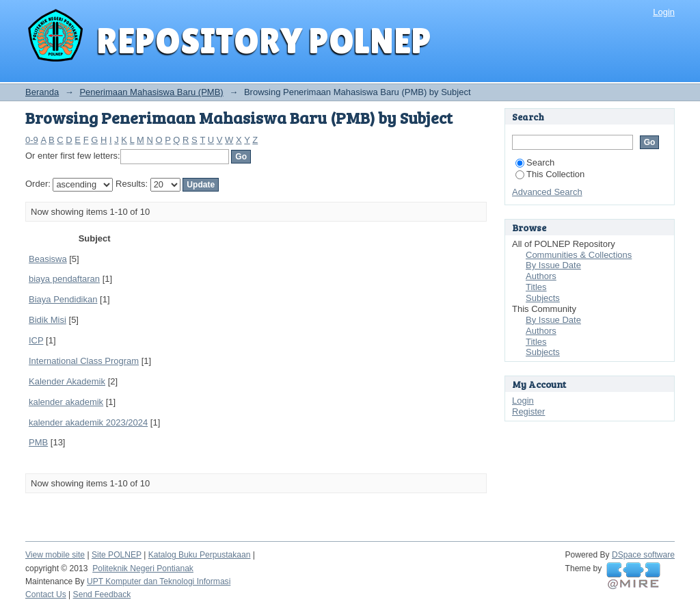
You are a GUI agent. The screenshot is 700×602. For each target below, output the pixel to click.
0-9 (32, 140)
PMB (38, 442)
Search (535, 162)
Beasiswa (48, 259)
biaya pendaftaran (64, 279)
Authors (541, 276)
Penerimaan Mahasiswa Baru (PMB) (151, 92)
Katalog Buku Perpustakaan (200, 555)
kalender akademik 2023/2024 (88, 422)
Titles (536, 287)
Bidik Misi (48, 320)
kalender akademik (66, 402)
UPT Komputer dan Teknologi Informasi (159, 581)
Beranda (42, 92)
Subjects (543, 298)
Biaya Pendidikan (63, 299)
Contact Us (46, 594)
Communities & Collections (579, 255)
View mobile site (55, 555)
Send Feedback (102, 594)
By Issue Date (553, 265)
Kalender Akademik (67, 381)
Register (528, 411)
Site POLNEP (117, 555)
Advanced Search (547, 192)
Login (664, 12)
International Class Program (84, 361)
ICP (36, 340)
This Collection (550, 174)
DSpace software (643, 555)
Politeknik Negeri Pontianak (143, 568)
